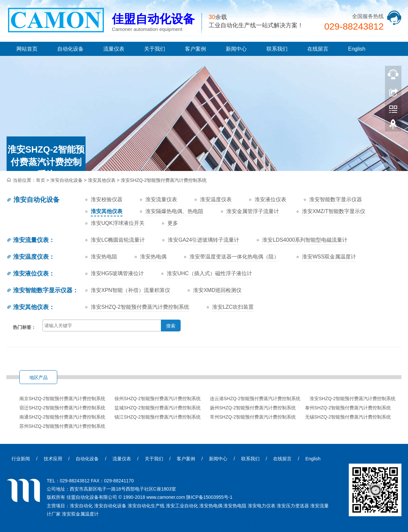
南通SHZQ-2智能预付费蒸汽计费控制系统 (62, 417)
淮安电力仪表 (262, 506)
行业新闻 (21, 459)
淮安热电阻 (104, 257)
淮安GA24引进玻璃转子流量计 (204, 240)
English (357, 49)
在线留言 (318, 49)
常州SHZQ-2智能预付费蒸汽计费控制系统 (253, 417)
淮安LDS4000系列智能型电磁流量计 (305, 240)
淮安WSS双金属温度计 (329, 257)
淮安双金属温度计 (80, 514)
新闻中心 (236, 49)
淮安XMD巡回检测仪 (217, 290)
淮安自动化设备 (33, 200)
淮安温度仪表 (27, 257)
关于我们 (155, 49)
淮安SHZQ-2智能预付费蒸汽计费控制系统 (164, 180)
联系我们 (277, 49)
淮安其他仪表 (102, 180)
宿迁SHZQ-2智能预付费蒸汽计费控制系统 (62, 408)
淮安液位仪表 (27, 274)
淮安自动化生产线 (146, 506)
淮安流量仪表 (27, 240)
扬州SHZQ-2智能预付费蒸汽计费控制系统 (253, 408)
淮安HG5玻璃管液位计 (117, 273)
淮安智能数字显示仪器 (39, 290)
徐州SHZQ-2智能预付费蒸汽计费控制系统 (157, 399)
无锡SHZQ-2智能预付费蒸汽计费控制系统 (348, 417)
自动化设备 (70, 49)
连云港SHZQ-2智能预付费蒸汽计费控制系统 (255, 399)
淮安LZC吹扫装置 (233, 307)
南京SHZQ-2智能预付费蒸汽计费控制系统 (62, 399)
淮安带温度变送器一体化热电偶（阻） (234, 257)
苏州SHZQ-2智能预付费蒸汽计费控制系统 (62, 426)
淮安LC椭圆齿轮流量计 (118, 240)
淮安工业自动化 (182, 506)
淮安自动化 (81, 506)
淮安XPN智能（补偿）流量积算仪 (130, 290)
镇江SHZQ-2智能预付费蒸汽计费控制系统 (157, 417)
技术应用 (53, 459)
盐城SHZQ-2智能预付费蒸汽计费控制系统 (157, 408)
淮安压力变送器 (293, 506)
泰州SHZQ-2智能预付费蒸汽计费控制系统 (348, 408)
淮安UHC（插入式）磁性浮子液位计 (209, 273)
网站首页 (27, 49)
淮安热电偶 (153, 257)
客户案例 (195, 49)
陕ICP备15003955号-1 (209, 497)
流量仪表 (114, 49)
